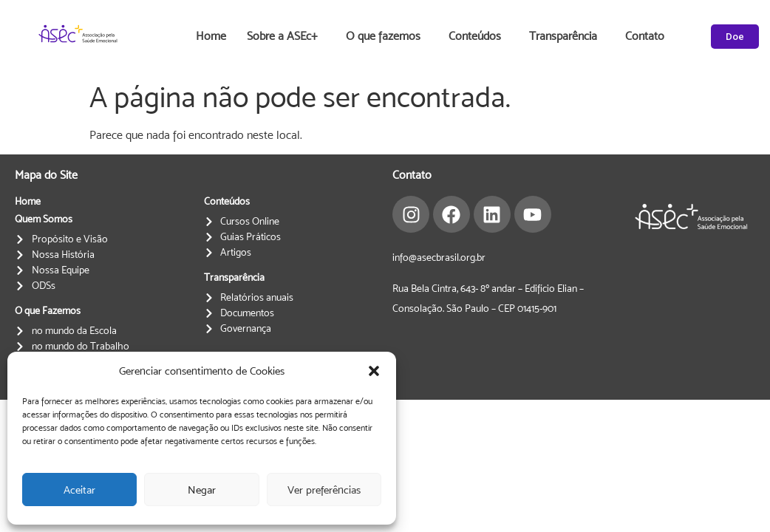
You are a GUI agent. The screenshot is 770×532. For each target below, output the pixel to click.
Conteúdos (478, 36)
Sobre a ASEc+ (286, 36)
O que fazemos (387, 36)
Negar (202, 490)
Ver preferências (324, 490)
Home (211, 36)
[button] (374, 371)
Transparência (567, 36)
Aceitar (79, 490)
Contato (645, 36)
